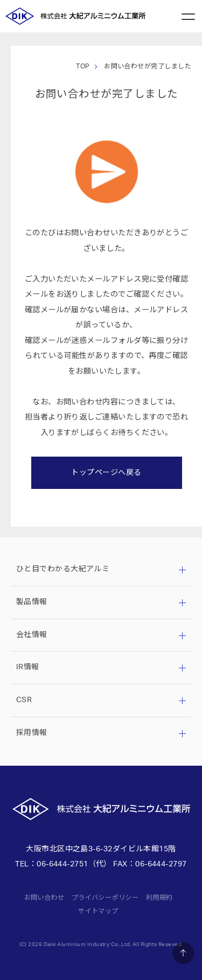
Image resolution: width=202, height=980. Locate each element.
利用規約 (159, 898)
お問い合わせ (44, 898)
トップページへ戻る (106, 473)
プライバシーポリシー (105, 898)
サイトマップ (98, 911)
